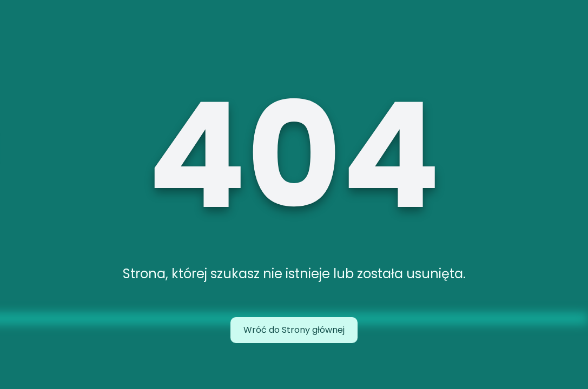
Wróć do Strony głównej (294, 330)
